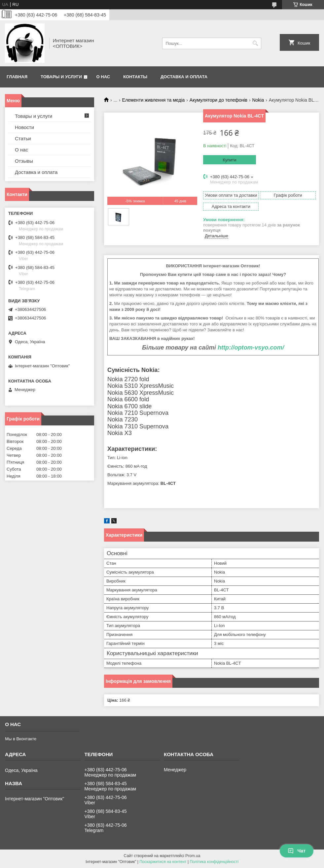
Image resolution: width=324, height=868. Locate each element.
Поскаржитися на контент (163, 862)
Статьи (23, 138)
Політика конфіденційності (214, 862)
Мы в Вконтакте (21, 739)
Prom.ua (193, 856)
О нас (103, 77)
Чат (297, 851)
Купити (230, 160)
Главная (17, 77)
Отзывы (24, 161)
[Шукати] (255, 43)
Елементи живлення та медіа (154, 100)
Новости (24, 127)
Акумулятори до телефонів (218, 100)
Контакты (135, 77)
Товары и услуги (61, 77)
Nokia (258, 100)
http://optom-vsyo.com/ (251, 348)
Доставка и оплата (184, 77)
